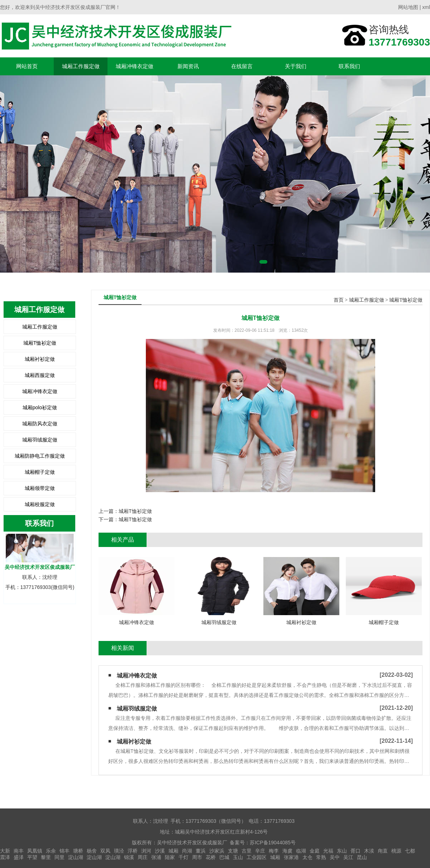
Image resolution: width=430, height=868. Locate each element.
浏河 (146, 851)
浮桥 (133, 851)
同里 (59, 857)
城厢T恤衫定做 (40, 343)
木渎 (369, 851)
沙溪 (160, 851)
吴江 (348, 857)
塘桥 (78, 851)
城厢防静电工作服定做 (40, 456)
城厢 (173, 851)
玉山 (238, 857)
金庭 (315, 851)
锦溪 (129, 857)
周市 (197, 857)
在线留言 (242, 66)
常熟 (321, 857)
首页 (339, 300)
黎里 (46, 857)
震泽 (5, 857)
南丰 (19, 851)
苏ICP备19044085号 (273, 843)
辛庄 (260, 851)
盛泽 (19, 857)
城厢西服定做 (40, 375)
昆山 (362, 857)
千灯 (183, 857)
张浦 (156, 857)
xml (426, 7)
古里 (247, 851)
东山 (342, 851)
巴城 (224, 857)
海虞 (287, 851)
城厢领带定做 (40, 488)
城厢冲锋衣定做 (135, 66)
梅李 (274, 851)
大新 (5, 851)
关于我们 (296, 66)
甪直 (383, 851)
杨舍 (92, 851)
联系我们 (349, 66)
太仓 (307, 857)
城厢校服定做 (40, 504)
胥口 (355, 851)
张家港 (291, 857)
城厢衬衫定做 (40, 359)
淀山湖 (76, 857)
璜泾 (119, 851)
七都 (410, 851)
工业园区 (257, 857)
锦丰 (64, 851)
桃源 (396, 851)
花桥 (211, 857)
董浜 (201, 851)
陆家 (170, 857)
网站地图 (408, 7)
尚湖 (187, 851)
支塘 (233, 851)
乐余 (51, 851)
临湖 (301, 851)
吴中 (335, 857)
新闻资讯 (188, 66)
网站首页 (27, 66)
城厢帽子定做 (40, 472)
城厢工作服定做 (81, 66)
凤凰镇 (35, 851)
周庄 (143, 857)
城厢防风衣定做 (40, 424)
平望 (32, 857)
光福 (328, 851)
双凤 (105, 851)
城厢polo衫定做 (40, 407)
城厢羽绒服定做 (40, 440)
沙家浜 (217, 851)
